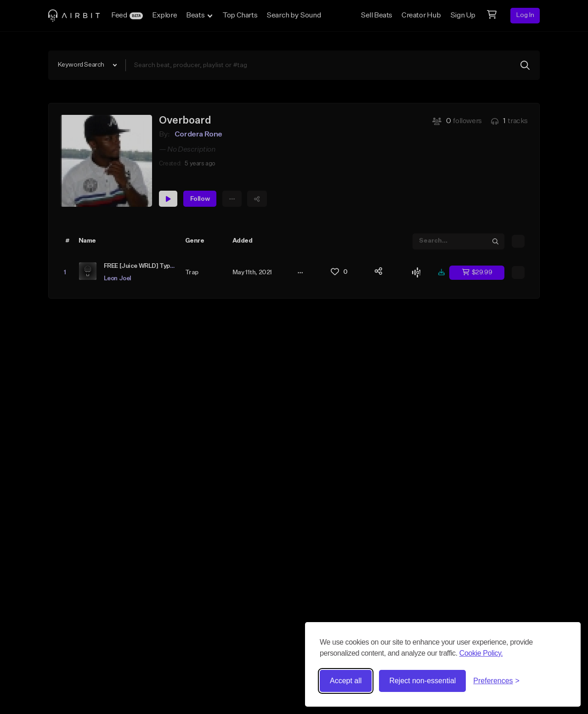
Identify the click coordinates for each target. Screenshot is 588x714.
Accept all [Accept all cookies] (346, 681)
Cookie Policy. (481, 653)
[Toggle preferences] (496, 681)
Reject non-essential (422, 681)
